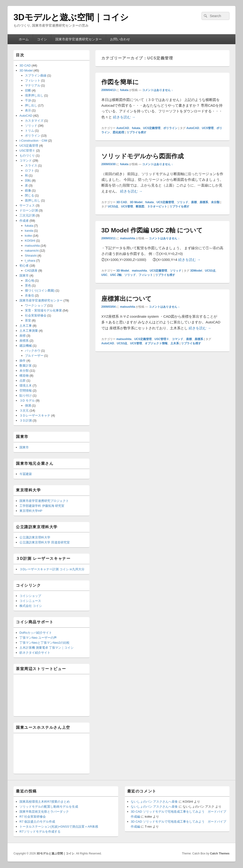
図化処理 (118, 132)
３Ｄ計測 (26, 420)
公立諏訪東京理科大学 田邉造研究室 (45, 542)
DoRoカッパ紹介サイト (36, 633)
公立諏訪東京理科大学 (35, 537)
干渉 (28, 100)
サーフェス (27, 205)
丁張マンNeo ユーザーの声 (38, 638)
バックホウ (33, 351)
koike (28, 236)
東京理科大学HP (31, 511)
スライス (31, 165)
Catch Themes (220, 854)
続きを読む (124, 117)
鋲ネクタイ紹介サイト (35, 653)
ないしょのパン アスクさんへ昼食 (154, 802)
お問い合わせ (120, 39)
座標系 (204, 202)
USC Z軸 (116, 275)
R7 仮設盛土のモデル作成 (37, 822)
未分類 (215, 202)
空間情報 (26, 391)
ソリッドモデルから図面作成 (143, 156)
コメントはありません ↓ (157, 90)
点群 (23, 381)
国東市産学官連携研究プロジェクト (44, 501)
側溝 (28, 405)
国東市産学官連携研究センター (79, 39)
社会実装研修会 (36, 315)
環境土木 (26, 386)
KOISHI (30, 241)
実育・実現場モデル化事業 (43, 310)
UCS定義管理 (152, 128)
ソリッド (182, 202)
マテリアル (33, 85)
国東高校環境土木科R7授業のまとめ (45, 802)
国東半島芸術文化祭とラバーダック (44, 812)
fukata (124, 90)
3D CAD (122, 202)
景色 (28, 285)
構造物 (24, 376)
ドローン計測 (29, 210)
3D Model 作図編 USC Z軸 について (152, 230)
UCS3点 (113, 206)
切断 (28, 90)
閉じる (30, 195)
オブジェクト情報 (156, 343)
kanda (29, 231)
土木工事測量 (29, 331)
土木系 (175, 343)
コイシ (42, 39)
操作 (23, 361)
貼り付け (26, 396)
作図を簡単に (120, 82)
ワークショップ (36, 305)
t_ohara (30, 261)
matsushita (128, 238)
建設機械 (26, 346)
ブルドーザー (34, 356)
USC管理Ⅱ (162, 339)
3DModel (196, 271)
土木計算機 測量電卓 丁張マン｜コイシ (47, 648)
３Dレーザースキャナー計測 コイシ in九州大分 (52, 569)
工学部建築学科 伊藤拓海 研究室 (42, 506)
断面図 (140, 206)
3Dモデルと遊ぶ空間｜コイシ (71, 17)
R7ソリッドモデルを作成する (40, 832)
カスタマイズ (34, 121)
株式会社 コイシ (31, 606)
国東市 (24, 276)
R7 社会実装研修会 (33, 817)
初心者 (24, 266)
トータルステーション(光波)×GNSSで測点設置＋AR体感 (59, 827)
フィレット (146, 275)
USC (104, 275)
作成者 (24, 221)
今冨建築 (26, 474)
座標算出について (126, 299)
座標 (194, 202)
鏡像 (28, 190)
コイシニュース (30, 601)
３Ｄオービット (157, 206)
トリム (30, 131)
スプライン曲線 (36, 75)
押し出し (31, 105)
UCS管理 (208, 128)
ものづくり (27, 156)
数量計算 (26, 366)
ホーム (24, 39)
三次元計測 (27, 215)
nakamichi (32, 251)
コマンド (178, 339)
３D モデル (27, 400)
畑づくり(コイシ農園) (40, 290)
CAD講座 (31, 271)
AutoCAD (123, 128)
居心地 (30, 281)
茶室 (28, 320)
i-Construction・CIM (33, 141)
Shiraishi (31, 256)
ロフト (30, 170)
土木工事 (26, 326)
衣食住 (30, 295)
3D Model (136, 202)
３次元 (24, 410)
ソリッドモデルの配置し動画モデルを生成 (49, 807)
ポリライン (170, 128)
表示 (28, 110)
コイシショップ (30, 596)
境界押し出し (34, 95)
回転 (28, 180)
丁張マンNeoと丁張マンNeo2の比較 (44, 643)
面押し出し (33, 200)
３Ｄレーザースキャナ (35, 415)
